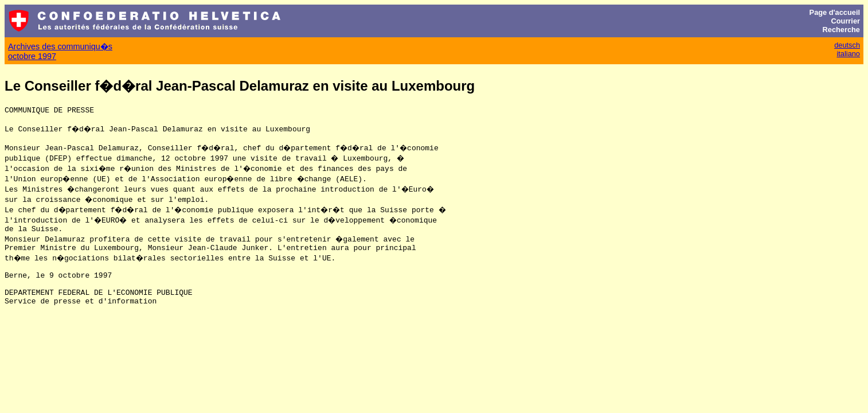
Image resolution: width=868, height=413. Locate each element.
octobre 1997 (32, 56)
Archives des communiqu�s (60, 46)
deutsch (847, 45)
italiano (848, 54)
